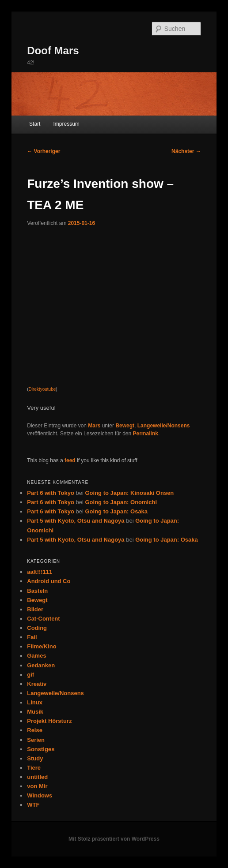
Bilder (35, 609)
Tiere (34, 768)
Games (36, 656)
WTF (33, 805)
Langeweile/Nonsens (164, 426)
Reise (35, 730)
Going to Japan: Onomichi (121, 502)
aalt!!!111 (40, 572)
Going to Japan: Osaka (117, 511)
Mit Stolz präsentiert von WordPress (114, 839)
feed (70, 460)
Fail (32, 637)
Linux (35, 702)
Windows (40, 795)
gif (30, 675)
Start (35, 124)
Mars (94, 426)
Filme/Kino (42, 646)
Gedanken (41, 665)
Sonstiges (41, 749)
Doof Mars (53, 51)
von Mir (37, 786)
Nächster (186, 151)
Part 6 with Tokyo (51, 493)
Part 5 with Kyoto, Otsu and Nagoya (76, 521)
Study (35, 758)
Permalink (146, 434)
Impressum (66, 124)
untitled (37, 777)
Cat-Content (43, 619)
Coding (37, 628)
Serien (36, 740)
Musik (35, 712)
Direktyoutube (42, 389)
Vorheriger (44, 151)
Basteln (37, 591)
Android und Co (49, 581)
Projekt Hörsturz (49, 721)
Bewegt (125, 426)
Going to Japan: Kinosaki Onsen (130, 493)
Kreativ (37, 684)
